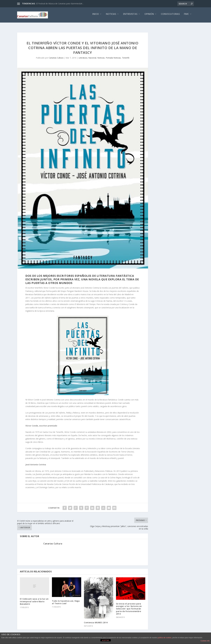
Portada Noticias (113, 55)
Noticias (111, 16)
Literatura (83, 55)
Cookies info (205, 641)
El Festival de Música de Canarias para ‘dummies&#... (60, 4)
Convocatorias (170, 16)
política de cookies (165, 638)
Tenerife (126, 55)
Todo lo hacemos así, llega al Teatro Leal (66, 600)
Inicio (96, 16)
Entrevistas (130, 16)
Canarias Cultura (56, 55)
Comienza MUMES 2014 (96, 620)
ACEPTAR (105, 640)
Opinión (149, 16)
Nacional (92, 55)
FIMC (186, 16)
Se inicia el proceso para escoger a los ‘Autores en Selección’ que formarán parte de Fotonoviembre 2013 (129, 606)
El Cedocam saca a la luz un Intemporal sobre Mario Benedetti (34, 599)
